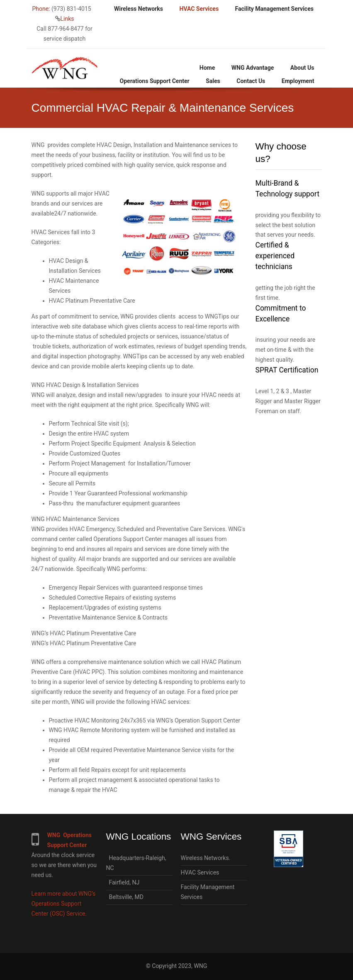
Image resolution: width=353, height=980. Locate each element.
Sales (213, 81)
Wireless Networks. (206, 858)
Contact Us (251, 81)
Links (67, 19)
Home (207, 68)
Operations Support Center (155, 81)
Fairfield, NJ (123, 882)
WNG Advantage (253, 68)
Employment (298, 81)
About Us (302, 68)
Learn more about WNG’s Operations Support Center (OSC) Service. (64, 904)
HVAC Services (199, 9)
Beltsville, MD (125, 897)
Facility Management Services (274, 9)
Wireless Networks (139, 9)
